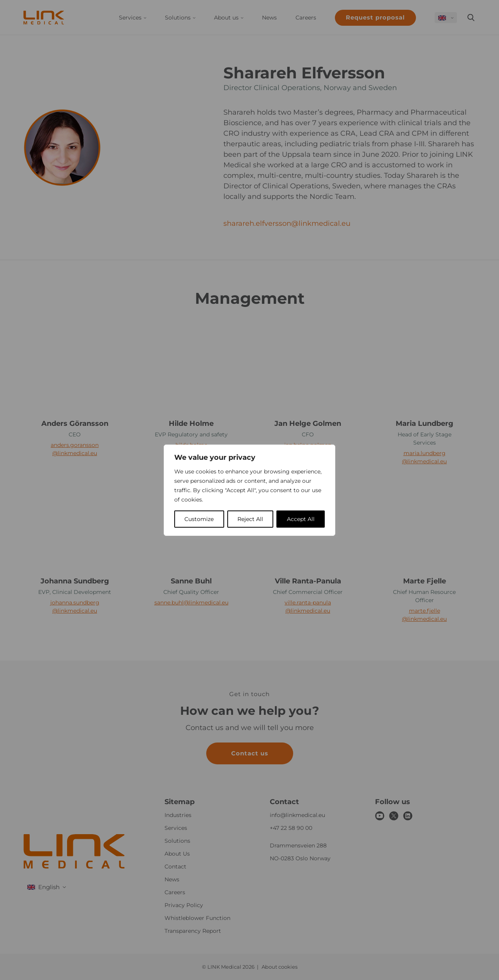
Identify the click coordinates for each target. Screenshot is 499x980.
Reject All (250, 519)
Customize (199, 519)
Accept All (301, 519)
